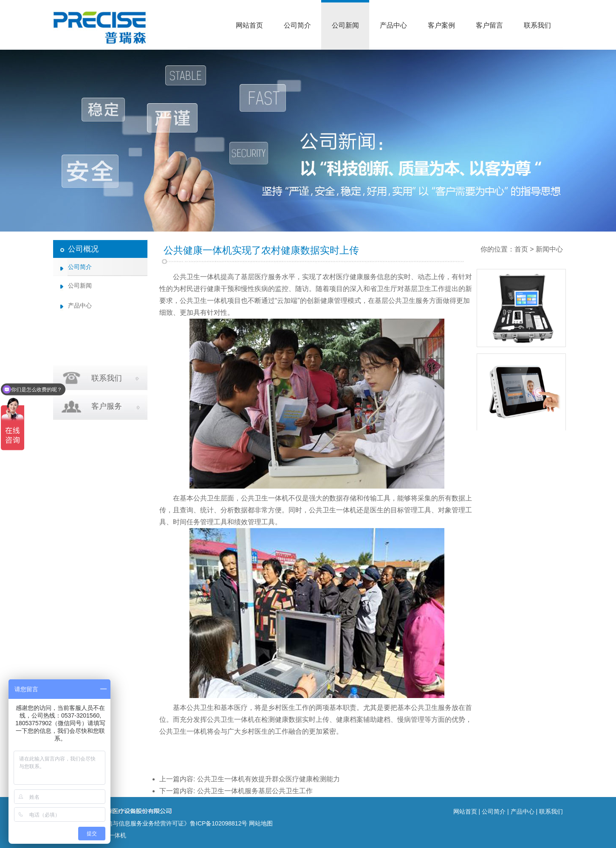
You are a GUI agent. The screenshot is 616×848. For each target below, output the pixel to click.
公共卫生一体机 (197, 277)
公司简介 (297, 25)
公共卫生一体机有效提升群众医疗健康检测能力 (268, 779)
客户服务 (107, 406)
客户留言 (489, 25)
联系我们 (537, 25)
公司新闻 (345, 25)
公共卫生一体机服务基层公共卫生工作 (255, 791)
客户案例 (441, 25)
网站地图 (261, 823)
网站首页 (249, 25)
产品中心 (393, 25)
